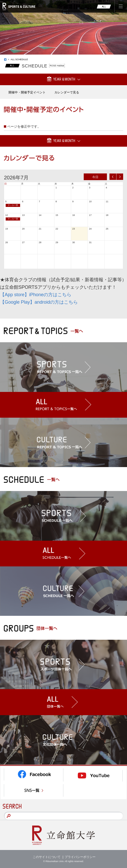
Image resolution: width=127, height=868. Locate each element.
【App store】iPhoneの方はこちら (36, 295)
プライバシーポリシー (80, 857)
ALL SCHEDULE (19, 59)
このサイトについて (47, 857)
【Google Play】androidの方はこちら (39, 302)
